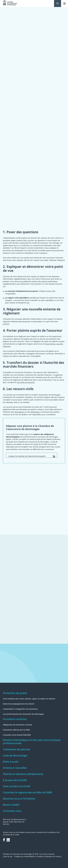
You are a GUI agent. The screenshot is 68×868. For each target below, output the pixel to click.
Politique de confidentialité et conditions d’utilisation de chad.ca (38, 856)
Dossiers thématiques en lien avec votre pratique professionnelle (32, 742)
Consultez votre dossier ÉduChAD (17, 735)
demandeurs (20, 412)
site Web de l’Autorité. (26, 382)
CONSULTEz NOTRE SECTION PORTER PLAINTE (27, 456)
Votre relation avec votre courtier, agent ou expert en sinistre (29, 699)
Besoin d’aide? (11, 805)
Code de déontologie (15, 756)
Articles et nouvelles (15, 768)
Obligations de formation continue (18, 725)
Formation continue (15, 719)
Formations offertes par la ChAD (16, 730)
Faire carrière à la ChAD (17, 786)
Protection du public (15, 693)
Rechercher (58, 3)
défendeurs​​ (35, 412)
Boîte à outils (11, 762)
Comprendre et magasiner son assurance (20, 709)
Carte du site (8, 856)
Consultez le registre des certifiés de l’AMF (28, 792)
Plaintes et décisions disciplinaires (23, 774)
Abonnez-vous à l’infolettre (19, 799)
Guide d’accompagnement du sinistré (19, 704)
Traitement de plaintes (16, 749)
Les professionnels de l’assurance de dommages (23, 714)
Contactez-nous (12, 811)
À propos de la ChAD (15, 780)
